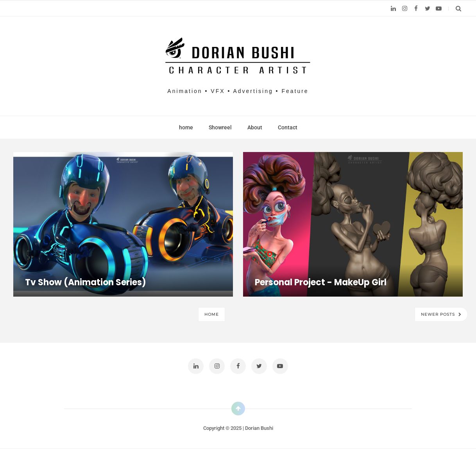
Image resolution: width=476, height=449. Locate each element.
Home (212, 314)
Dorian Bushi (259, 428)
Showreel (220, 127)
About (255, 127)
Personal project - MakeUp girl (321, 282)
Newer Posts (439, 314)
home (186, 127)
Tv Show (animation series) (86, 282)
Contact (288, 127)
